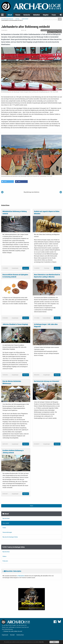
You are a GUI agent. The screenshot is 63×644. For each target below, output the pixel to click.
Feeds (4, 528)
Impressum (5, 635)
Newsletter (21, 576)
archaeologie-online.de (7, 19)
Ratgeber (46, 15)
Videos (4, 556)
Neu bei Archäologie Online (10, 537)
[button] (8, 182)
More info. (41, 642)
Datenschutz (20, 635)
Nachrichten (6, 518)
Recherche (27, 15)
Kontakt (12, 635)
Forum (54, 15)
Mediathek (36, 15)
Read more (26, 268)
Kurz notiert (25, 19)
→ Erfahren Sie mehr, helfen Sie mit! (12, 631)
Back (32, 506)
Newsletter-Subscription (13, 571)
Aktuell (10, 15)
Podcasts (5, 561)
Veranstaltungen (7, 532)
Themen (18, 15)
